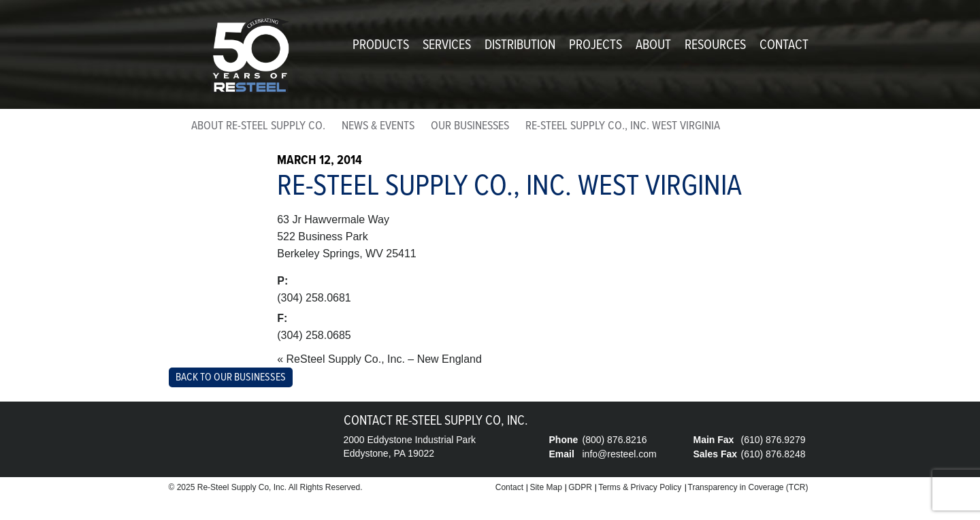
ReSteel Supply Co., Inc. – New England (384, 359)
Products (381, 46)
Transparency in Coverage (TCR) (748, 487)
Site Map (545, 487)
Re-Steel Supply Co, (234, 487)
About (653, 46)
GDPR (580, 487)
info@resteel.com (620, 454)
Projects (595, 46)
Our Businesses (470, 127)
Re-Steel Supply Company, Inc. (250, 56)
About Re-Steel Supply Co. (258, 127)
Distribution (520, 46)
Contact (784, 46)
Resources (715, 46)
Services (447, 46)
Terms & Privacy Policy (640, 487)
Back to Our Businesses (231, 377)
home (174, 129)
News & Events (378, 127)
